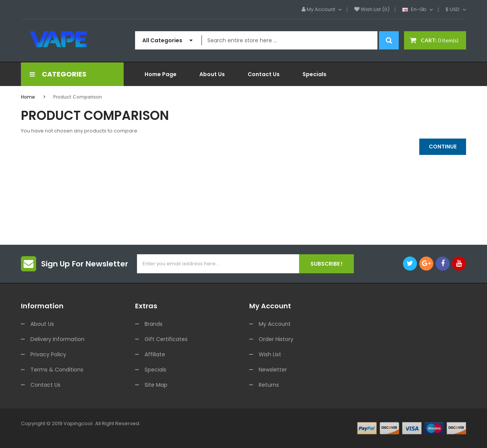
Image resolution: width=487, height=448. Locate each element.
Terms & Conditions (57, 370)
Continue (443, 147)
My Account (275, 324)
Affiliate (155, 354)
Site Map (156, 385)
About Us (42, 324)
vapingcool (78, 423)
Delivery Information (57, 339)
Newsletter (273, 370)
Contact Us (45, 385)
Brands (154, 324)
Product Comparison (78, 97)
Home (28, 97)
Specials (155, 370)
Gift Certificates (166, 339)
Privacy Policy (48, 354)
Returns (269, 385)
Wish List (270, 354)
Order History (276, 339)
